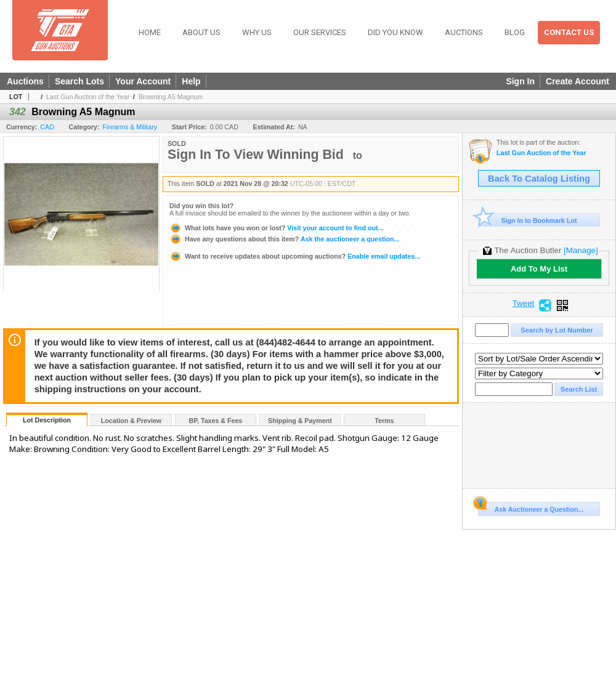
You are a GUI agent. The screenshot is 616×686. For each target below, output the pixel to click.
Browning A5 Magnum (171, 97)
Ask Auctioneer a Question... (531, 507)
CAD (47, 127)
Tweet (524, 304)
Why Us (257, 32)
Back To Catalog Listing (539, 179)
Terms (384, 421)
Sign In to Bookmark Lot (528, 220)
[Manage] (581, 250)
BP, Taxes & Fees (216, 421)
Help (191, 81)
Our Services (320, 32)
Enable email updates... (295, 256)
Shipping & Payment (300, 421)
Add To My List (539, 269)
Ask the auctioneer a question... (284, 239)
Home (150, 32)
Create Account (577, 81)
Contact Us (569, 32)
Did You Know (395, 32)
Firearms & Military (130, 127)
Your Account (143, 81)
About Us (201, 32)
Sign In (520, 81)
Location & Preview (131, 421)
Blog (515, 32)
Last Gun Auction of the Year (88, 97)
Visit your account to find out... (276, 228)
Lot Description (47, 420)
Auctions (464, 32)
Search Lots (79, 81)
